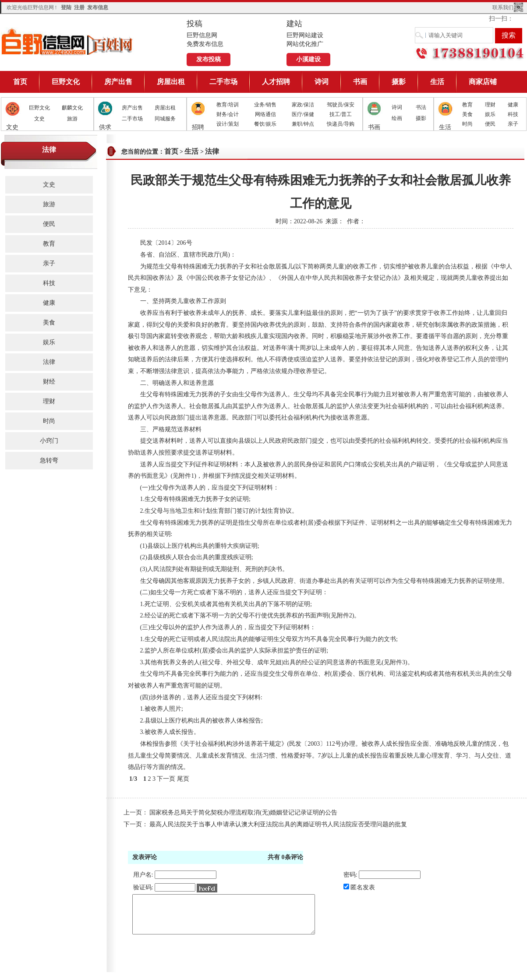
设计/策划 (228, 124)
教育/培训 (228, 105)
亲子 (513, 124)
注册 (79, 7)
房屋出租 (171, 82)
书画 (360, 82)
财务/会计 (228, 114)
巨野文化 (66, 82)
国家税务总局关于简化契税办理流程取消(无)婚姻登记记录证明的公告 (243, 813)
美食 (467, 114)
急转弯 (49, 460)
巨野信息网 (67, 41)
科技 (513, 114)
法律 (49, 362)
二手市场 (223, 82)
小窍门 (49, 441)
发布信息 (98, 7)
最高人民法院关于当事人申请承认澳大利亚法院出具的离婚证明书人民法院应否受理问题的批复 (278, 824)
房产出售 (118, 82)
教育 (467, 105)
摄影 (399, 82)
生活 (437, 82)
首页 (20, 82)
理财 (490, 105)
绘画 (397, 118)
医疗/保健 (303, 114)
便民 (490, 124)
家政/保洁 (303, 105)
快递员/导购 (341, 124)
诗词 (322, 82)
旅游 (72, 119)
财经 (49, 382)
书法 (421, 107)
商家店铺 (483, 82)
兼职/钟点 (303, 124)
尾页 (183, 779)
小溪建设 (308, 59)
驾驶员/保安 (341, 105)
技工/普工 (341, 114)
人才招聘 (276, 82)
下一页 (166, 779)
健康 (513, 105)
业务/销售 (265, 105)
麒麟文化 (72, 108)
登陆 (66, 7)
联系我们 (503, 7)
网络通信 (265, 114)
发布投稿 (209, 59)
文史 (39, 119)
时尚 (467, 124)
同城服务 (165, 119)
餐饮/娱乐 (265, 124)
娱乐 (490, 114)
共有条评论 (285, 857)
